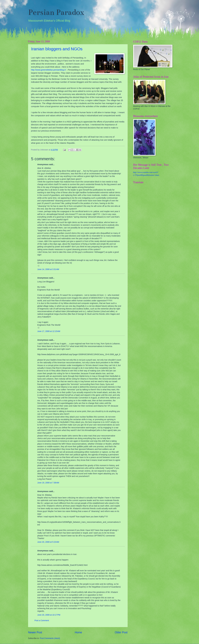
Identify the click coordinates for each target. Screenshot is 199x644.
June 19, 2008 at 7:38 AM (48, 483)
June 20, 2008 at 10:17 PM (49, 615)
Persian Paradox (56, 12)
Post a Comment (42, 621)
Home (78, 632)
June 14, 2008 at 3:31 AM (48, 269)
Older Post (121, 632)
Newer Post (35, 632)
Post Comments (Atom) (50, 638)
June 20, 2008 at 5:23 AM (48, 542)
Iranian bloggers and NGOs (57, 49)
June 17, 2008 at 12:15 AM (49, 331)
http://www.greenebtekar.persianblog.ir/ (49, 70)
